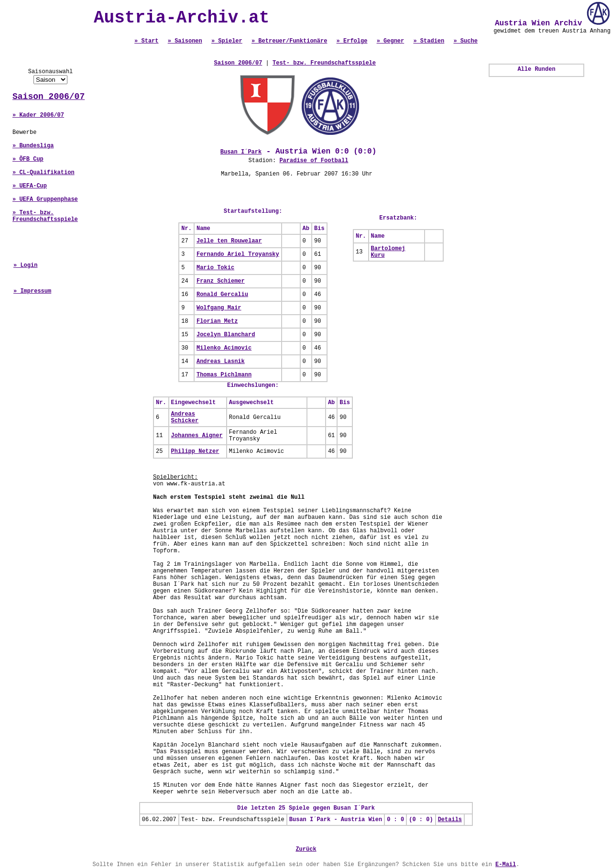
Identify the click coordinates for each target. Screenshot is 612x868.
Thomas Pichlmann (224, 375)
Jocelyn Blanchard (226, 335)
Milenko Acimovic (224, 348)
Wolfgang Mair (219, 308)
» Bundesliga (33, 146)
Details (450, 820)
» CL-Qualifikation (44, 173)
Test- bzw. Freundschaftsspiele (324, 63)
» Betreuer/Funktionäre (289, 41)
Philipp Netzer (195, 451)
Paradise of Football (314, 161)
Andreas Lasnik (221, 362)
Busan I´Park (241, 152)
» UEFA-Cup (30, 186)
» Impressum (32, 291)
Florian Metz (217, 321)
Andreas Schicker (185, 418)
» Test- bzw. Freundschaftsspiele (45, 216)
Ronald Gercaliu (222, 295)
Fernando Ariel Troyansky (238, 254)
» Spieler (227, 41)
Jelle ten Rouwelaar (229, 241)
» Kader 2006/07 (38, 115)
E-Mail (506, 865)
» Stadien (429, 41)
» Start (146, 41)
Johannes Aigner (197, 436)
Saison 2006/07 (49, 97)
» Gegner (391, 41)
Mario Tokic (215, 268)
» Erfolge (352, 41)
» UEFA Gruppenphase (45, 199)
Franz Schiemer (221, 281)
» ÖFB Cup (28, 159)
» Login (25, 265)
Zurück (306, 849)
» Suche (465, 41)
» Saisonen (185, 41)
